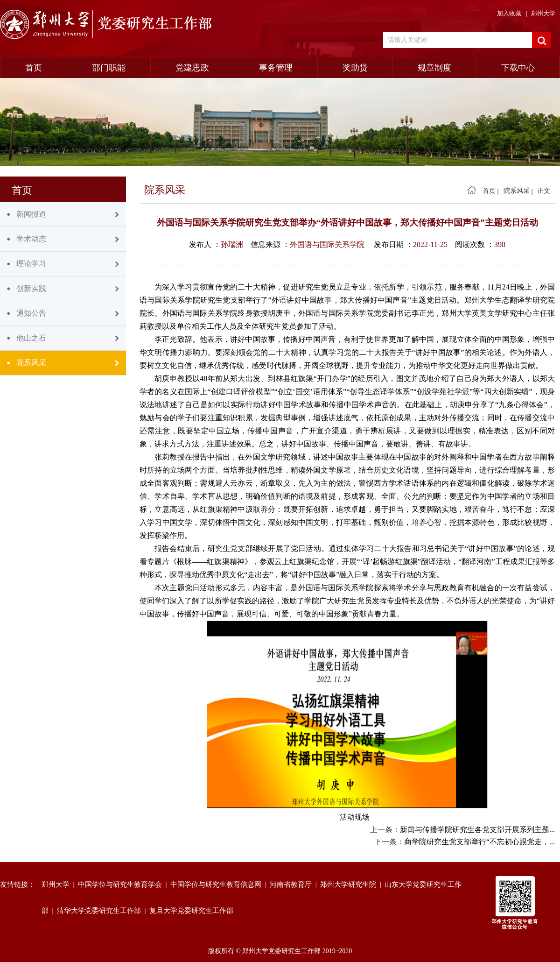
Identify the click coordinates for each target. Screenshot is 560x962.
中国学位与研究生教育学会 (122, 884)
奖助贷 (355, 68)
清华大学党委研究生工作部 (101, 911)
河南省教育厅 (293, 884)
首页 (34, 68)
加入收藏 (509, 13)
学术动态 (31, 239)
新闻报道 (31, 214)
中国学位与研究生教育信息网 (218, 884)
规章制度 (434, 68)
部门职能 (109, 68)
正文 (544, 191)
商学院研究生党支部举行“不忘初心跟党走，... (479, 842)
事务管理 (276, 68)
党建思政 (192, 68)
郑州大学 (543, 13)
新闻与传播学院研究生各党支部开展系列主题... (477, 830)
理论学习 (31, 264)
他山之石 (31, 338)
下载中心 (518, 68)
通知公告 (31, 313)
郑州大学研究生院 (350, 884)
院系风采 (31, 363)
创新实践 (31, 288)
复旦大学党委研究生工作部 (193, 911)
